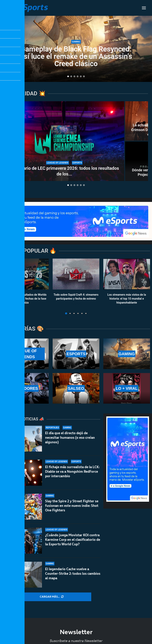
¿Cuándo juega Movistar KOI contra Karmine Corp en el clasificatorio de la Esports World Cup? (73, 540)
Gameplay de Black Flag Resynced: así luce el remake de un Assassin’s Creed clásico (76, 56)
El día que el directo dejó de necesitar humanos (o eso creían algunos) (70, 438)
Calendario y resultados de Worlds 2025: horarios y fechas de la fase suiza (25, 299)
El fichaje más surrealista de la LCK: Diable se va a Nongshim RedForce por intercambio (72, 472)
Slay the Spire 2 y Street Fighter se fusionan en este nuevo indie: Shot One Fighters (72, 506)
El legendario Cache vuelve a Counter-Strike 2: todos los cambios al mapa (73, 574)
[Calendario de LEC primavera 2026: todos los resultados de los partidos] (64, 141)
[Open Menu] (144, 8)
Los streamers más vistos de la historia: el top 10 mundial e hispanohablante (127, 299)
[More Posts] (52, 597)
